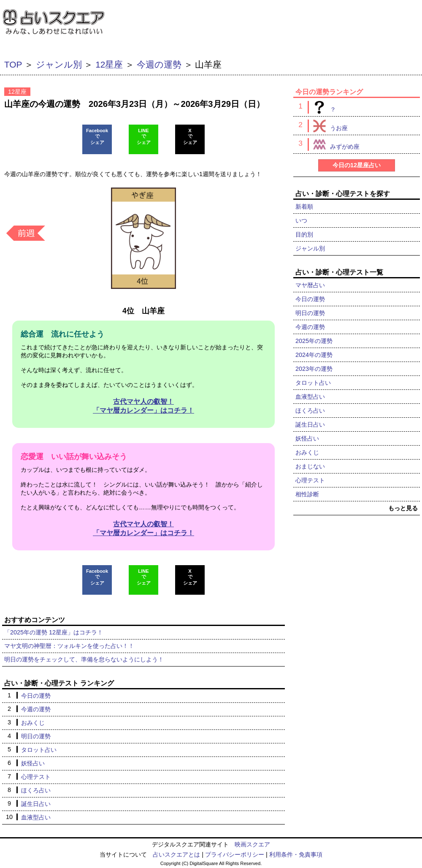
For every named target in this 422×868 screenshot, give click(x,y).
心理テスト (36, 777)
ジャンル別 (59, 64)
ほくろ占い (36, 790)
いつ (301, 220)
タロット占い (39, 750)
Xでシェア (190, 136)
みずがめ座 (334, 144)
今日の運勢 (36, 696)
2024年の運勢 (314, 355)
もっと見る (403, 508)
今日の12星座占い (357, 165)
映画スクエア (252, 844)
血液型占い (36, 817)
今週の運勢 (159, 64)
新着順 (304, 207)
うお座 (328, 126)
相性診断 (307, 494)
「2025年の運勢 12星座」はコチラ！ (54, 632)
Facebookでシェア (97, 136)
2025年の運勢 (314, 341)
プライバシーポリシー (235, 854)
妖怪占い (33, 763)
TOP (13, 64)
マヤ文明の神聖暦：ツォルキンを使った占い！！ (69, 646)
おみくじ (33, 723)
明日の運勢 (36, 736)
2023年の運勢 (314, 369)
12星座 (109, 64)
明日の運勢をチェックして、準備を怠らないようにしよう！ (84, 659)
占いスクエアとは (176, 854)
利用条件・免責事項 (296, 854)
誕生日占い (36, 804)
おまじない (310, 466)
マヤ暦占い (310, 285)
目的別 (304, 234)
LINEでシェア (144, 136)
